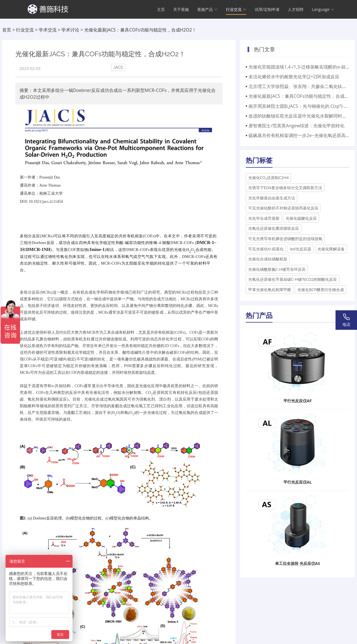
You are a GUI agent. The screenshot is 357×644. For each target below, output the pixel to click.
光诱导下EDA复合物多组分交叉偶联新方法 (285, 188)
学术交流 (48, 30)
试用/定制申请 (267, 10)
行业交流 (25, 30)
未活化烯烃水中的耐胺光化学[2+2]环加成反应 (294, 77)
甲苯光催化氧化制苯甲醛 (270, 290)
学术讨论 (70, 30)
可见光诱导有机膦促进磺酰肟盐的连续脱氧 (285, 239)
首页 (7, 30)
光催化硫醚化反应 (301, 218)
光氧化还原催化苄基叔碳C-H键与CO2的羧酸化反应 (293, 279)
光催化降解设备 (331, 249)
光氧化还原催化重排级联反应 (274, 228)
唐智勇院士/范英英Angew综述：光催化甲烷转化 (296, 126)
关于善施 (181, 10)
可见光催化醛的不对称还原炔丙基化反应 (283, 208)
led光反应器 (301, 249)
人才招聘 (296, 10)
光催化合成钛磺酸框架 (268, 259)
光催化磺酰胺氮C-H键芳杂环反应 (277, 269)
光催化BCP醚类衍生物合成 (321, 290)
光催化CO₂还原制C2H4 (268, 178)
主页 (161, 10)
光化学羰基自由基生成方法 (272, 198)
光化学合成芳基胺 (264, 218)
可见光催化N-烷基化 (266, 249)
